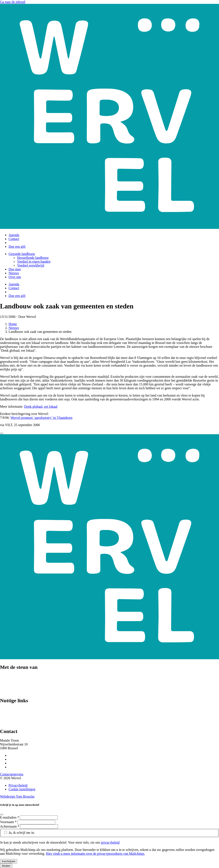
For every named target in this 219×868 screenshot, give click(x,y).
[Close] (2, 433)
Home (13, 324)
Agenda (14, 235)
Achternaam (10, 826)
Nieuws (14, 273)
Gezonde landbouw (22, 254)
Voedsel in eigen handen (34, 261)
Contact (14, 239)
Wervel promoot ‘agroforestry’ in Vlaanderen (41, 418)
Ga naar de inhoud (13, 2)
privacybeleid (110, 842)
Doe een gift (17, 247)
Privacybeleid (18, 785)
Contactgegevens (12, 774)
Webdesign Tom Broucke (17, 796)
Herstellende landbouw (33, 258)
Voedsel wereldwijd (31, 265)
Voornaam (9, 822)
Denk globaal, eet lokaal (41, 407)
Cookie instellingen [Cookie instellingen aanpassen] (22, 789)
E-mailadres (10, 817)
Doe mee (15, 269)
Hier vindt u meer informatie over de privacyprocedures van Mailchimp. (95, 854)
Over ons (15, 277)
